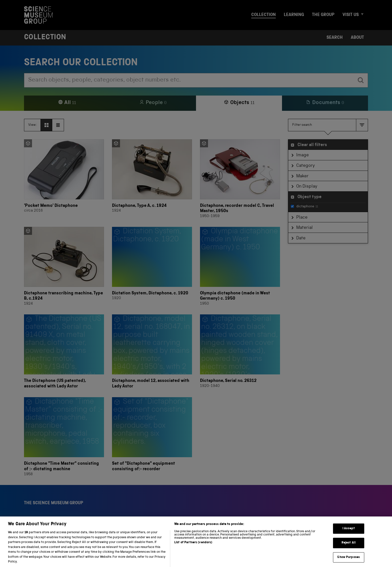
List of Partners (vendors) (193, 547)
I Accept (349, 533)
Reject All (349, 548)
